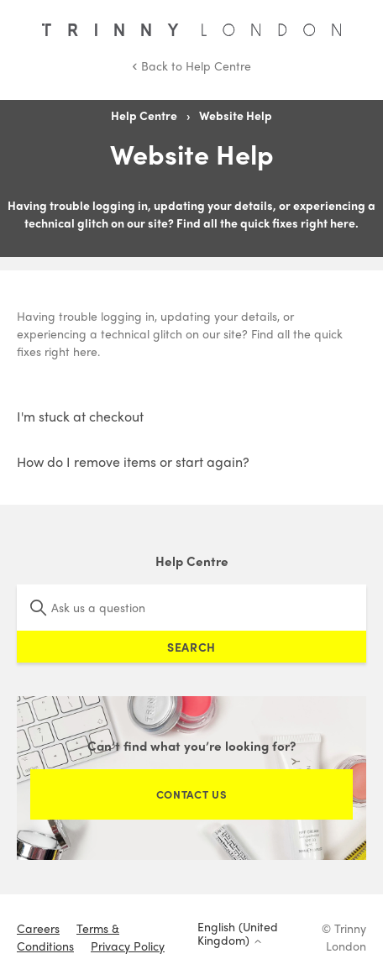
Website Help (236, 115)
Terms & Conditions (68, 937)
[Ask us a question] (191, 608)
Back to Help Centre (191, 65)
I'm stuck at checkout (80, 416)
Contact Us (192, 794)
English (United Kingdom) (238, 934)
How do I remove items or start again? (133, 461)
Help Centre (144, 115)
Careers (38, 928)
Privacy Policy (128, 946)
